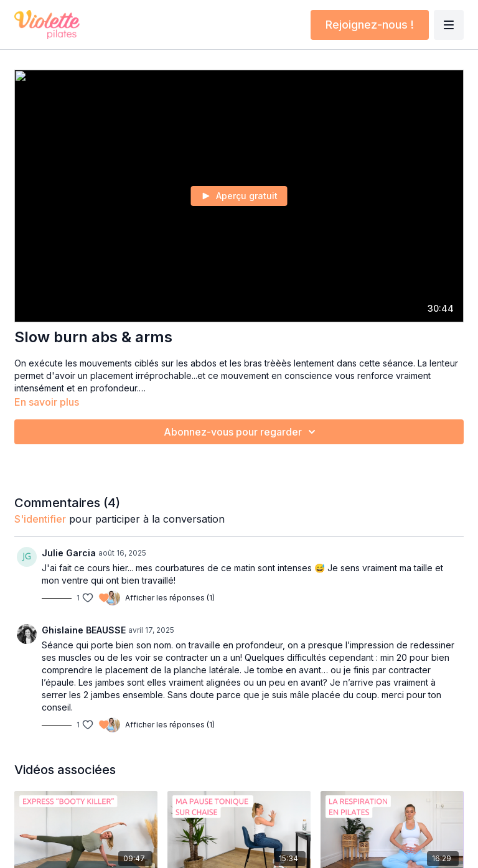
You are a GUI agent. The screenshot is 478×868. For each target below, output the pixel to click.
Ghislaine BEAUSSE (84, 630)
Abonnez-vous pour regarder (241, 432)
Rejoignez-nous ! (370, 25)
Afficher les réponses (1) (170, 598)
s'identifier (40, 519)
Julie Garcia (69, 553)
